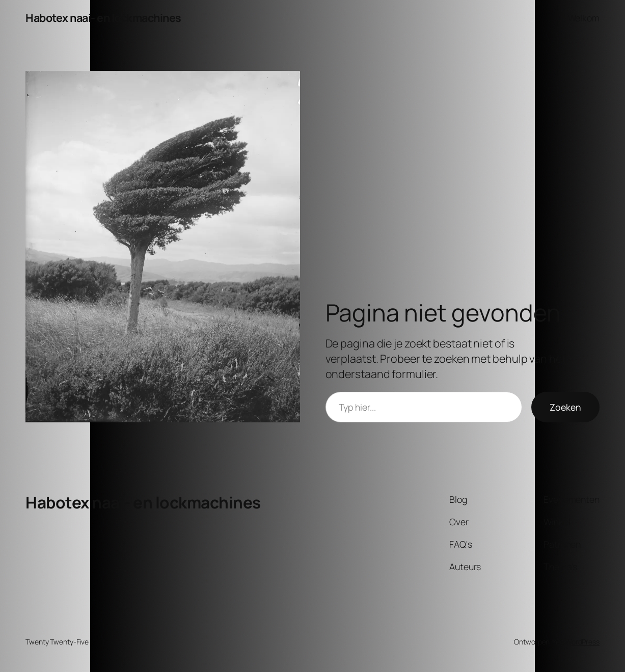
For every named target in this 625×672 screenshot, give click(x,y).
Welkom (584, 18)
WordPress (582, 642)
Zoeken (565, 407)
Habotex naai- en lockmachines (103, 18)
